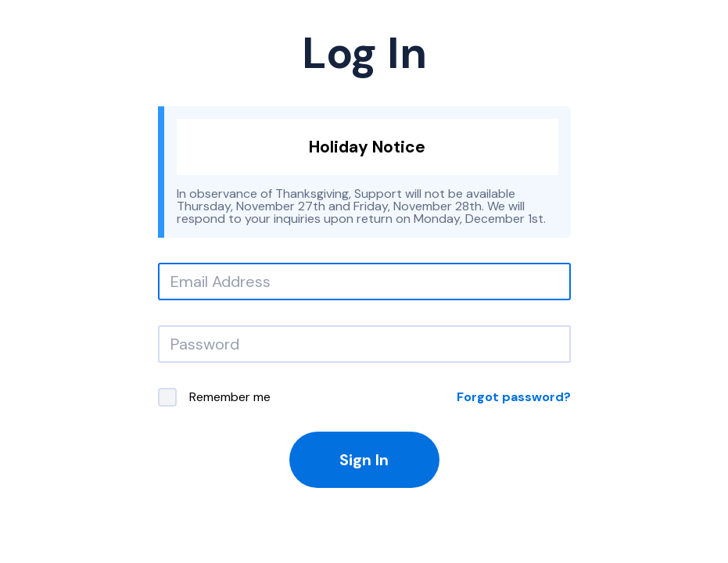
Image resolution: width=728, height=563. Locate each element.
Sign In (364, 460)
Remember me (214, 397)
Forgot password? (514, 397)
